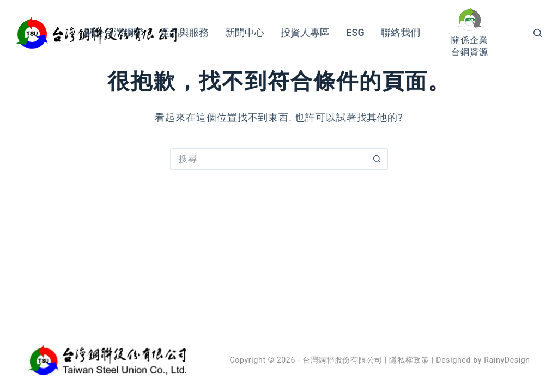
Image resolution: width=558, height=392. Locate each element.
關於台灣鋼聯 (114, 32)
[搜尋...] (268, 159)
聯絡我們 (401, 32)
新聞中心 (245, 32)
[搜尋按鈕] (377, 159)
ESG (355, 32)
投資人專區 (305, 32)
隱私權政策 (409, 360)
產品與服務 (184, 32)
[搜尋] (538, 33)
